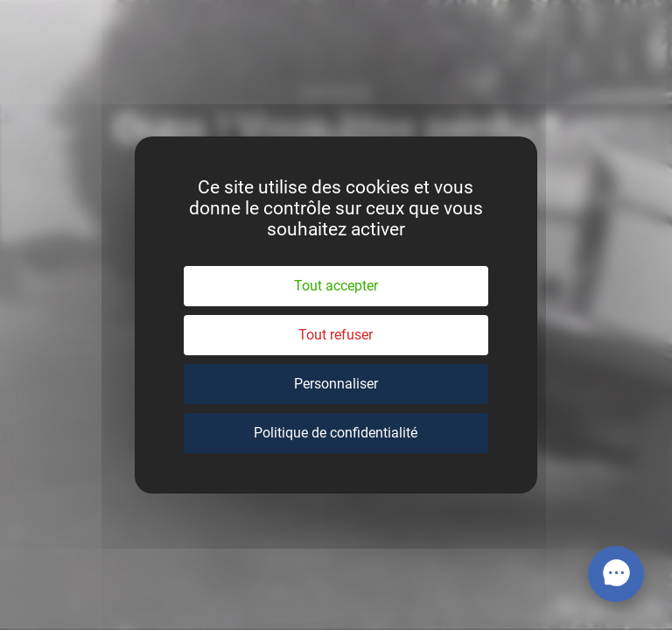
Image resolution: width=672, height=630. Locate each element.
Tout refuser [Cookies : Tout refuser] (336, 335)
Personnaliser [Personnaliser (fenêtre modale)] (336, 384)
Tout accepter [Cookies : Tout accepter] (336, 286)
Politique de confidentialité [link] (336, 433)
